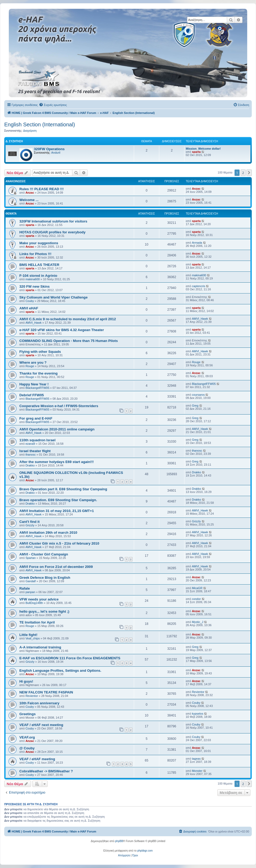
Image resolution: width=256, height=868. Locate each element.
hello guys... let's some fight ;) (44, 611)
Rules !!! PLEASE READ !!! (41, 189)
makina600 (33, 279)
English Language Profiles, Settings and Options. (60, 671)
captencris (198, 286)
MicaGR (197, 588)
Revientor (32, 696)
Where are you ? (33, 362)
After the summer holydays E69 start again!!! (57, 462)
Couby (30, 301)
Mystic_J (198, 622)
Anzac (30, 193)
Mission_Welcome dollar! (203, 149)
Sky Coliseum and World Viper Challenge (53, 297)
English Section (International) (40, 124)
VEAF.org (27, 737)
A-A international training (40, 647)
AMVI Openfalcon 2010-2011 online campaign (57, 429)
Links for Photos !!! (35, 254)
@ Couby (27, 748)
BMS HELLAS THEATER (39, 265)
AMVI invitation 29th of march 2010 (48, 533)
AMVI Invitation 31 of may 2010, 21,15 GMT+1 (57, 511)
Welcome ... (29, 200)
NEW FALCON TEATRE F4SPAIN (46, 692)
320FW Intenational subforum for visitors (53, 221)
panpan (30, 592)
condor (196, 599)
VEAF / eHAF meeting (37, 759)
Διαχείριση (30, 131)
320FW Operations (49, 149)
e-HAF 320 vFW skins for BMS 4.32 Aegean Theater (62, 330)
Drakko (30, 465)
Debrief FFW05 (32, 395)
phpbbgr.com (145, 851)
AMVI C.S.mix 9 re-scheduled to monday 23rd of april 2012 (68, 319)
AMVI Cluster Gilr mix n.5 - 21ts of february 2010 (59, 543)
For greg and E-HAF (36, 418)
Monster (197, 771)
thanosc (31, 455)
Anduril (56, 153)
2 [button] (243, 173)
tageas (196, 759)
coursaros (198, 395)
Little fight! (28, 635)
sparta (196, 152)
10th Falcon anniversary (39, 703)
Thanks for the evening (38, 373)
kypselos (198, 714)
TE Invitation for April (37, 622)
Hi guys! (26, 681)
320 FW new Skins (34, 286)
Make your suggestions (39, 243)
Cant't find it (29, 522)
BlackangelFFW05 (37, 388)
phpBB (119, 841)
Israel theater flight (35, 451)
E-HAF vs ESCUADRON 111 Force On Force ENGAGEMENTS (70, 658)
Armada (197, 243)
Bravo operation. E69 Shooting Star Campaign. (58, 500)
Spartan (31, 558)
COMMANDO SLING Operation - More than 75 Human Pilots (69, 341)
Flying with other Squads (40, 352)
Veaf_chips (33, 638)
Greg (195, 406)
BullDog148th (34, 603)
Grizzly (30, 525)
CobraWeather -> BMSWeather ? (46, 771)
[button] (249, 173)
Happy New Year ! (34, 384)
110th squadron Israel (37, 440)
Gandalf (31, 581)
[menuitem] (53, 105)
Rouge (30, 366)
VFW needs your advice (39, 599)
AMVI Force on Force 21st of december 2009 (56, 567)
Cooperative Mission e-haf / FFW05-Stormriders (59, 406)
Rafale (25, 588)
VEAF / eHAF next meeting (41, 725)
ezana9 (30, 444)
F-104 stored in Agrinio (38, 276)
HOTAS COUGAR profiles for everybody (52, 232)
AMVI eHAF (29, 308)
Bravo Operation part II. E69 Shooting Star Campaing (63, 489)
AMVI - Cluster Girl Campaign (44, 554)
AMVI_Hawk (34, 323)
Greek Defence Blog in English (45, 578)
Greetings (28, 714)
